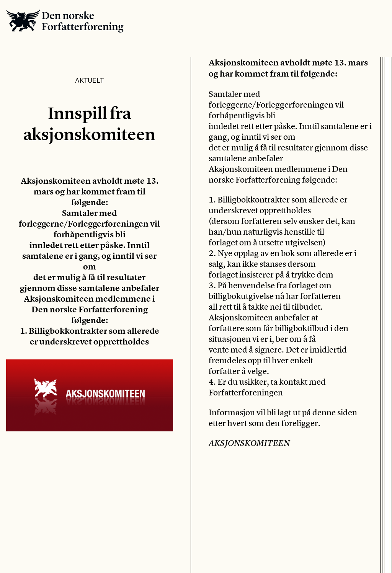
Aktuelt (89, 80)
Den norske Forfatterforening (65, 21)
